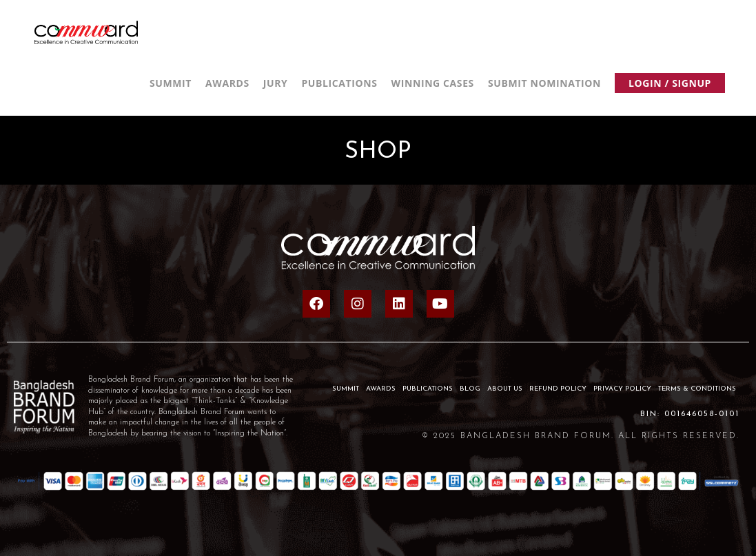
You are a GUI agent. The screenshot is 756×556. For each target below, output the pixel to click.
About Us (505, 389)
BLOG (470, 389)
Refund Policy (558, 389)
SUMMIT (346, 389)
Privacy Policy (622, 389)
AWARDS (381, 389)
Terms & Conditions (697, 389)
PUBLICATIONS (428, 389)
